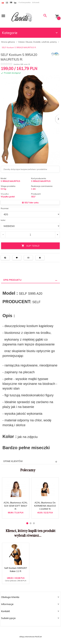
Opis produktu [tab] (12, 280)
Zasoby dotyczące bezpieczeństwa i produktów (25, 169)
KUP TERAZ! (30, 246)
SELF (33, 197)
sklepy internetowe (27, 637)
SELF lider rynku (30, 203)
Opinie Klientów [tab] (13, 461)
